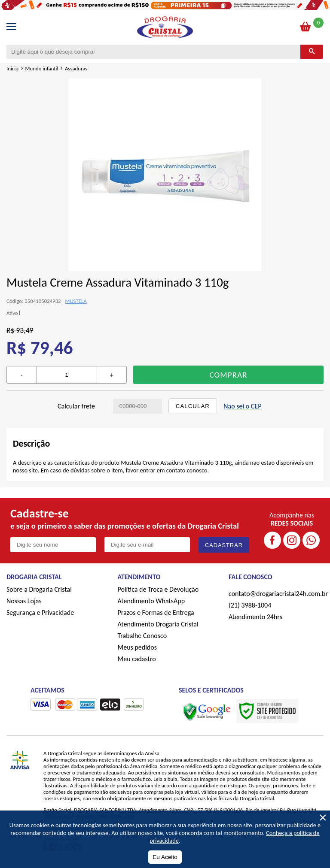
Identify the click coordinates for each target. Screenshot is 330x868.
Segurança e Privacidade (40, 612)
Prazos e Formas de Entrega (156, 612)
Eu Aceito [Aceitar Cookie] (165, 857)
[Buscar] (312, 52)
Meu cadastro (137, 659)
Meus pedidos (137, 647)
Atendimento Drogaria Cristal (158, 624)
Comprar (229, 375)
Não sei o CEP (242, 406)
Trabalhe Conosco (142, 636)
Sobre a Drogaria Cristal (39, 589)
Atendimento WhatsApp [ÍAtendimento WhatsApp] (151, 601)
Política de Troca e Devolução (158, 589)
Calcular (193, 406)
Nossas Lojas (24, 601)
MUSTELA (76, 301)
